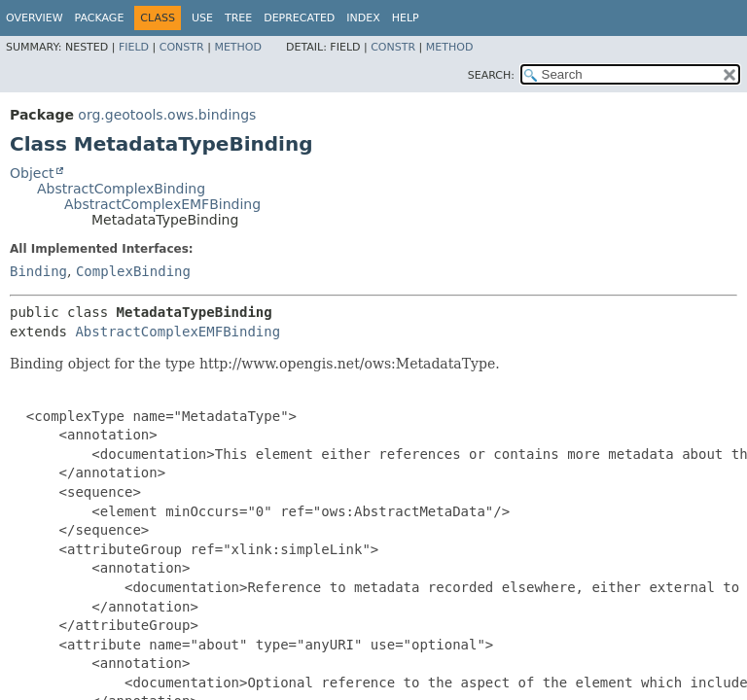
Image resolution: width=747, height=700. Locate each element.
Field (134, 47)
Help (406, 18)
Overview (35, 18)
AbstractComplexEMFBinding (162, 204)
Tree (238, 18)
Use (202, 18)
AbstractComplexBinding (121, 189)
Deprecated (299, 18)
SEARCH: (491, 75)
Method (238, 47)
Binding (38, 271)
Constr (182, 47)
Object (32, 173)
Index (363, 18)
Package (100, 18)
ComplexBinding (133, 271)
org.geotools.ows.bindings (167, 115)
